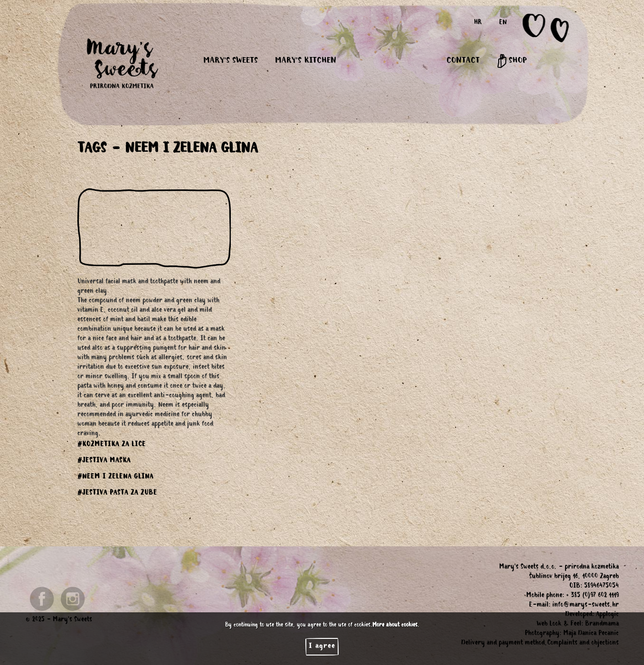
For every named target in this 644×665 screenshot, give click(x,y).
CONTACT (463, 61)
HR (478, 23)
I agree (322, 646)
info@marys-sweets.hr (586, 606)
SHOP (512, 61)
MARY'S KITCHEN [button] (306, 61)
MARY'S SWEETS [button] (231, 61)
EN (503, 23)
